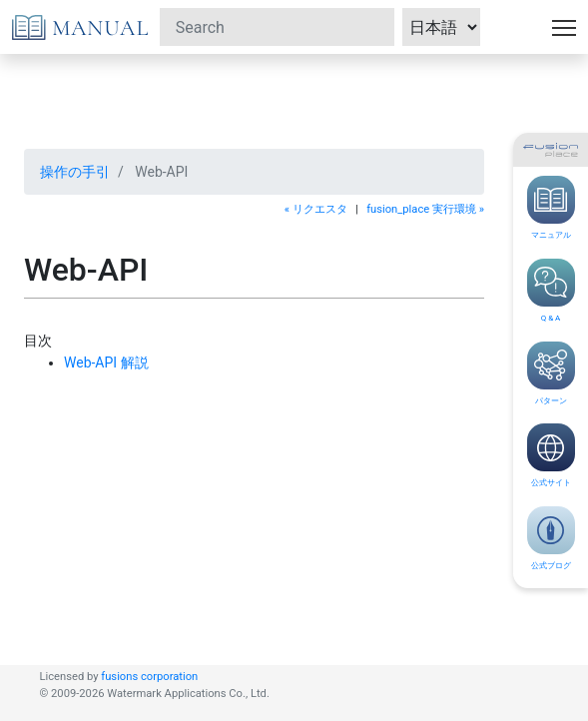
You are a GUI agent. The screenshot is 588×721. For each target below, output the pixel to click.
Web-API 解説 (106, 362)
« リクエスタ (316, 209)
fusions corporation (149, 677)
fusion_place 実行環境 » (425, 209)
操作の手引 (75, 172)
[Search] (277, 27)
